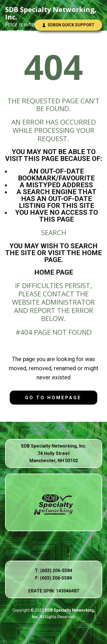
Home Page (54, 272)
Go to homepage (53, 398)
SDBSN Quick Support (68, 25)
